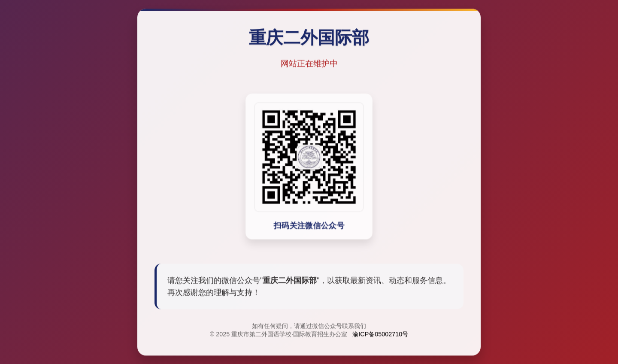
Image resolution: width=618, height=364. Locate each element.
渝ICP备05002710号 (380, 335)
